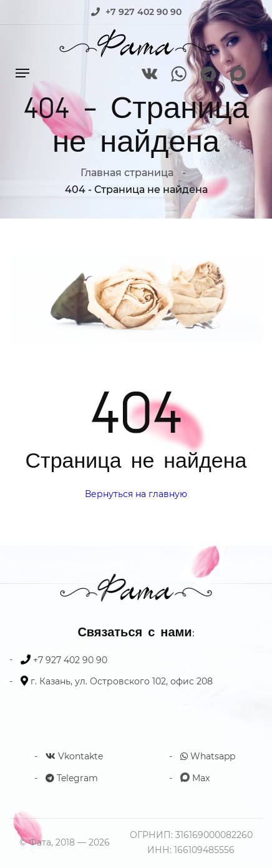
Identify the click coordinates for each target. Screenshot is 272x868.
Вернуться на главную (136, 494)
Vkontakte (74, 756)
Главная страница (127, 173)
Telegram (72, 778)
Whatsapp (208, 756)
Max (195, 778)
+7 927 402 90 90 (143, 12)
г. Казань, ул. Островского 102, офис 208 (122, 681)
